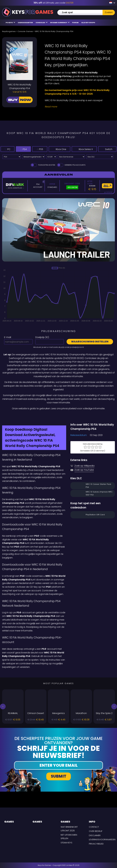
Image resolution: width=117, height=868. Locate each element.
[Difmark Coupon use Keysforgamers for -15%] (58, 417)
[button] (3, 706)
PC (5, 149)
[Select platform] (12, 157)
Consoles (42, 22)
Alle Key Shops (88, 23)
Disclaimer (95, 835)
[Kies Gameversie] (71, 157)
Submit (59, 776)
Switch (107, 149)
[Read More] (78, 107)
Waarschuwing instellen (90, 341)
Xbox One (51, 149)
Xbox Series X (81, 149)
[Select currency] (51, 157)
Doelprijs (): (42, 337)
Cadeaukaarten (25, 23)
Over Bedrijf (96, 831)
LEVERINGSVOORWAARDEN (102, 839)
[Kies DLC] (100, 157)
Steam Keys (66, 843)
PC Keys (10, 22)
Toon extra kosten (43, 165)
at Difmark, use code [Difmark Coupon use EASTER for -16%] (54, 3)
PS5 (31, 149)
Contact (94, 827)
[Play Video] (58, 230)
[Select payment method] (33, 157)
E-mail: (8, 337)
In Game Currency (60, 22)
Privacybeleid (96, 844)
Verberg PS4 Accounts (71, 165)
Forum (75, 23)
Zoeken (109, 12)
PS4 (18, 149)
